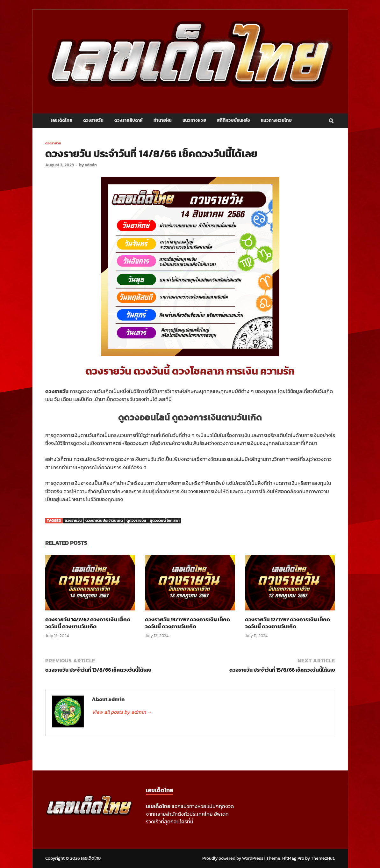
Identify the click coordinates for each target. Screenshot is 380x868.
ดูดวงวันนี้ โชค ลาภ (165, 521)
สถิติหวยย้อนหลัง (233, 120)
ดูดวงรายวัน (136, 521)
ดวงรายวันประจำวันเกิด (104, 521)
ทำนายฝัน (163, 120)
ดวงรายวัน (93, 120)
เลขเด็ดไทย (61, 120)
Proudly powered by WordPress (233, 858)
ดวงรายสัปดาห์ (129, 120)
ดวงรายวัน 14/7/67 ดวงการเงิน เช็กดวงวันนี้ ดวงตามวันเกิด (88, 623)
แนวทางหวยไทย (276, 120)
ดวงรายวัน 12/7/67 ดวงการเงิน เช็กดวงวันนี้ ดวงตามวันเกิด (287, 623)
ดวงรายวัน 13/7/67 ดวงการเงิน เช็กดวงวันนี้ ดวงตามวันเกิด (187, 623)
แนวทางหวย (194, 120)
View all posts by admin (122, 712)
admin (91, 165)
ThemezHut (323, 858)
